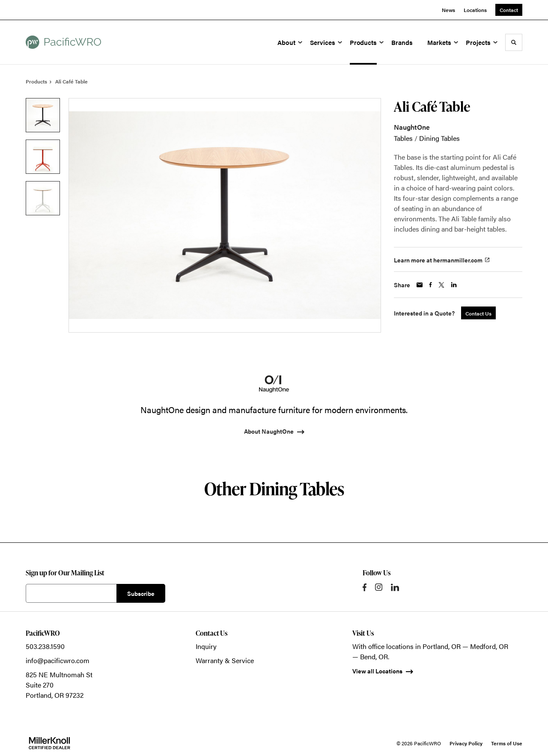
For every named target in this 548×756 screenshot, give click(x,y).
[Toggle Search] (514, 42)
